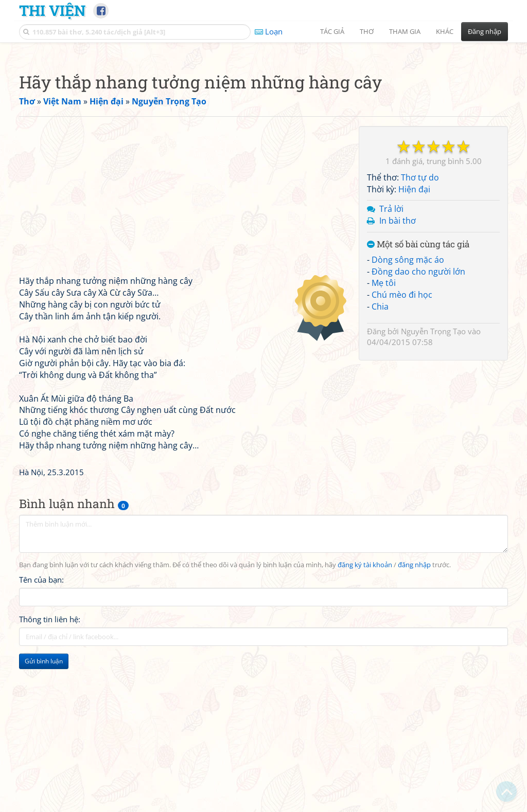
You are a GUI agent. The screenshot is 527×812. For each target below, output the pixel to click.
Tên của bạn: (41, 724)
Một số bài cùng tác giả (418, 389)
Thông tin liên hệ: (50, 763)
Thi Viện (52, 10)
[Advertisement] (263, 121)
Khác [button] (445, 31)
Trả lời (391, 353)
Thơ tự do (420, 321)
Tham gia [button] (405, 31)
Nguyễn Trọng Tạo (433, 475)
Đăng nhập (485, 31)
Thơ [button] (367, 31)
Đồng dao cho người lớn (418, 416)
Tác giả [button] (332, 31)
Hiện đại (414, 333)
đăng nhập (414, 709)
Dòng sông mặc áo (408, 404)
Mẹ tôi (384, 427)
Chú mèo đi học (402, 439)
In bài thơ (398, 365)
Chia (380, 450)
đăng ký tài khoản (365, 709)
